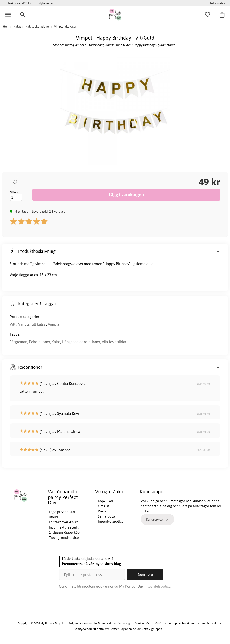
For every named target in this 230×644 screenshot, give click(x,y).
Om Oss (104, 506)
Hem (6, 26)
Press (102, 511)
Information (218, 3)
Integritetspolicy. (158, 586)
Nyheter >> (46, 3)
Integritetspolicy (111, 521)
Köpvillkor (106, 501)
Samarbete (106, 516)
